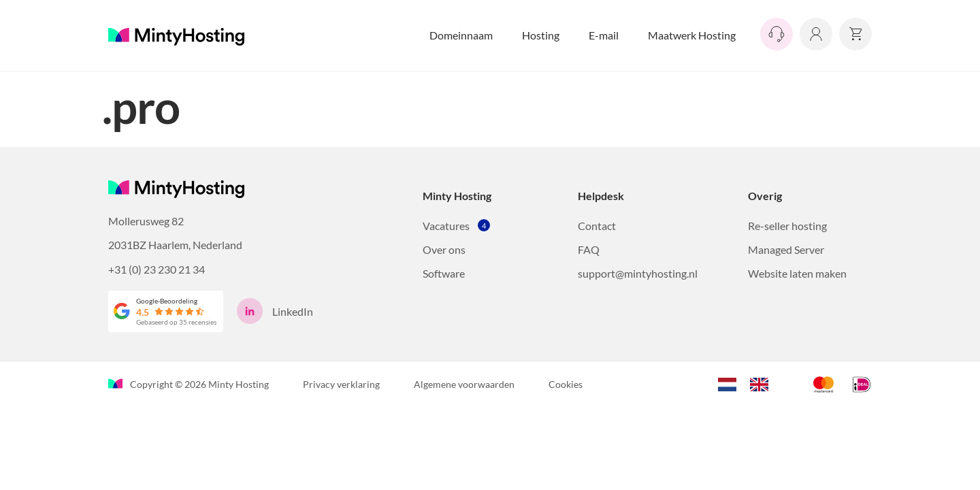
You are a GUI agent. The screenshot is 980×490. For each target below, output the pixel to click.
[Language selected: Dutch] (750, 382)
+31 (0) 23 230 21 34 (157, 269)
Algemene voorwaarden (464, 384)
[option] (763, 385)
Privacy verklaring (341, 384)
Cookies (566, 384)
